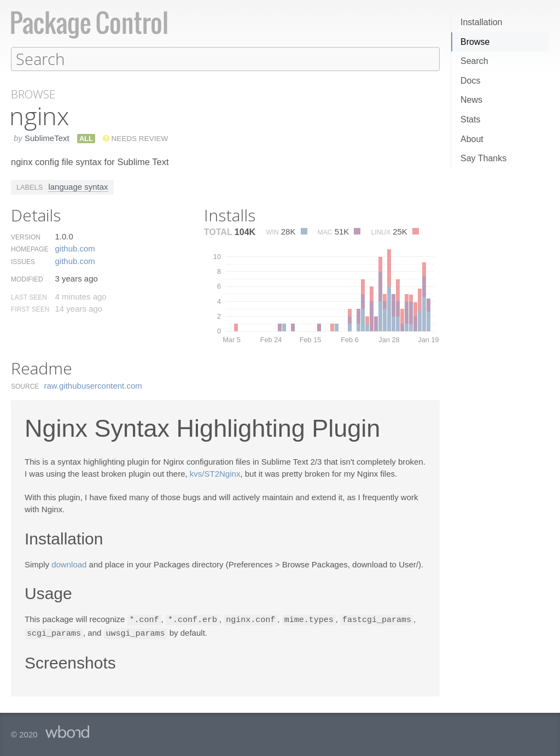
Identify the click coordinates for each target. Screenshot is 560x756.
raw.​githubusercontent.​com (93, 385)
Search (474, 61)
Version (26, 237)
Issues (23, 261)
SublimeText (47, 137)
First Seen (30, 309)
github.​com (75, 248)
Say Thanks (483, 158)
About (472, 139)
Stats (470, 119)
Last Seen (29, 297)
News (471, 100)
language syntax (78, 186)
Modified (27, 279)
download (69, 564)
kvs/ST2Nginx (215, 473)
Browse (475, 42)
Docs (470, 81)
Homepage (30, 249)
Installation (482, 22)
